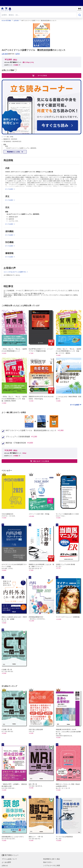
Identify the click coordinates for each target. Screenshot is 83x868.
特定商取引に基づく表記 (52, 859)
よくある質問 (6, 862)
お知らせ (5, 866)
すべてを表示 (75, 405)
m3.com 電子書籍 (6, 21)
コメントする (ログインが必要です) (15, 272)
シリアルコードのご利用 (52, 866)
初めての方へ (48, 862)
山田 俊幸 (16, 21)
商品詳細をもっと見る (14, 152)
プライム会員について (9, 859)
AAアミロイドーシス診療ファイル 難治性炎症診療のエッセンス (31, 430)
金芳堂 (18, 54)
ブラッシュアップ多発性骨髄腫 (18, 437)
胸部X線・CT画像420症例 (16, 443)
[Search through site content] (39, 15)
